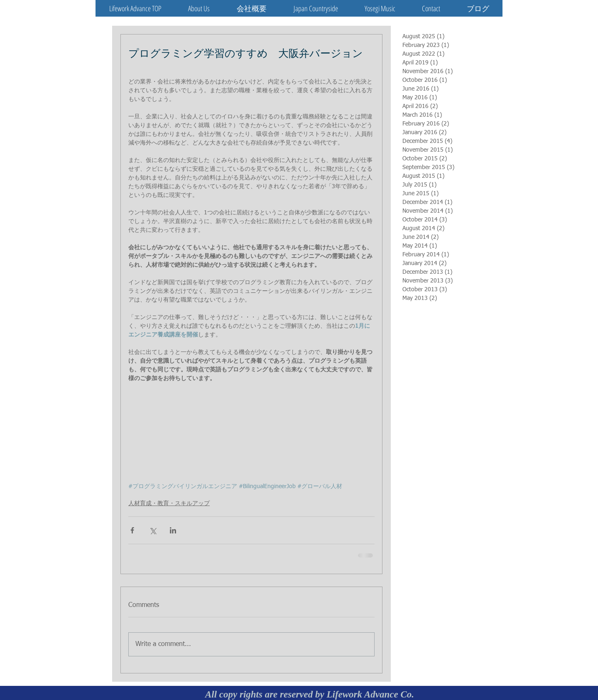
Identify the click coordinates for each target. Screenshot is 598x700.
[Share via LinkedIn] (173, 530)
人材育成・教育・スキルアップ (169, 504)
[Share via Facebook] (132, 530)
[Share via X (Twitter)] (153, 530)
